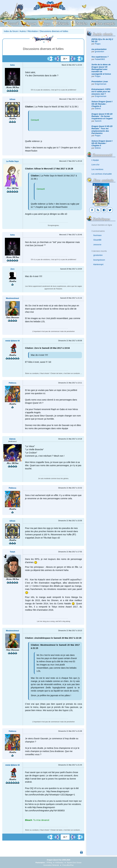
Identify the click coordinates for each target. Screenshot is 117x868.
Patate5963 (100, 59)
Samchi (98, 121)
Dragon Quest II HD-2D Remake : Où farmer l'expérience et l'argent (102, 116)
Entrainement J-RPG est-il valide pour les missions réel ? (101, 92)
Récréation (33, 31)
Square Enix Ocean (74, 863)
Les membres (97, 169)
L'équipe (95, 160)
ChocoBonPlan (68, 865)
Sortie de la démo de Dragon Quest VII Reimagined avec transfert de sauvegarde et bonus (101, 69)
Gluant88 (97, 240)
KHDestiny (59, 863)
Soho (12, 65)
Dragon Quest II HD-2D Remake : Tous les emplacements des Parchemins (102, 130)
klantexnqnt (98, 264)
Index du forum (11, 31)
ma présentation (99, 49)
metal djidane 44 (12, 341)
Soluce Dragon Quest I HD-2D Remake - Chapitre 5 (102, 143)
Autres (23, 31)
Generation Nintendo (51, 865)
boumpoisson (99, 260)
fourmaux (97, 235)
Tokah (12, 552)
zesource (97, 245)
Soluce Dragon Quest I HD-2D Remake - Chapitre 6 (102, 104)
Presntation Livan (100, 82)
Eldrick (98, 108)
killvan (12, 99)
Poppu (98, 44)
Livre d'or (96, 165)
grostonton (99, 51)
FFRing (49, 863)
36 (64, 59)
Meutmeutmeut (12, 298)
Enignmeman (101, 84)
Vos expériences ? (100, 57)
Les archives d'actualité (102, 174)
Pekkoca (12, 383)
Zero (12, 269)
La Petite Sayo (12, 161)
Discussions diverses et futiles (54, 31)
